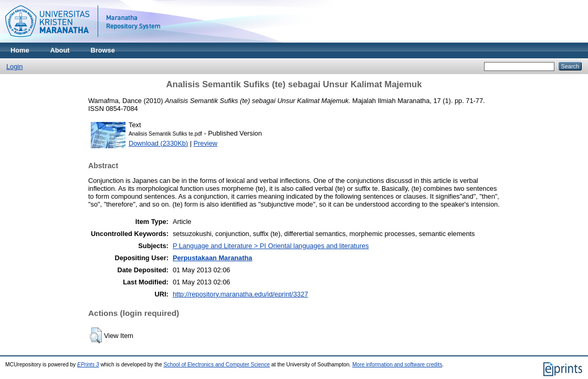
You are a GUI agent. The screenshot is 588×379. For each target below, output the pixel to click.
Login (14, 66)
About (60, 50)
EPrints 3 (88, 365)
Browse (103, 50)
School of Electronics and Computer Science (217, 365)
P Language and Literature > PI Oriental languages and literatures (271, 246)
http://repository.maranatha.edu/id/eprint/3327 (240, 294)
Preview (206, 143)
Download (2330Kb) (158, 143)
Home (20, 50)
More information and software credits (397, 365)
